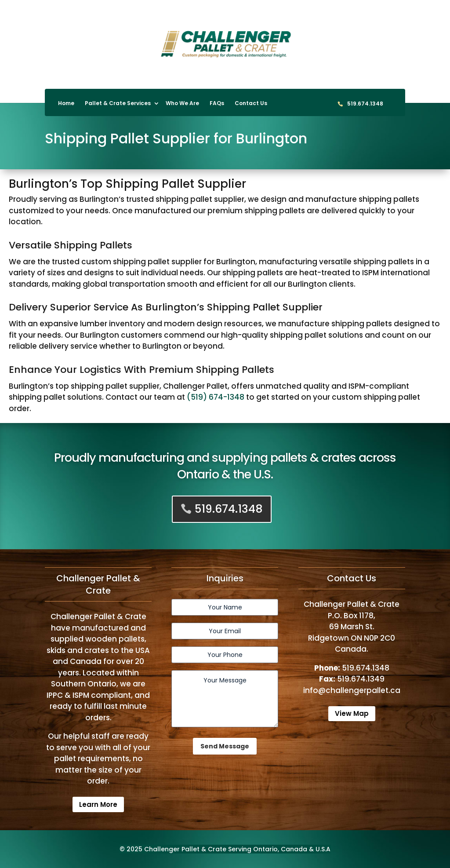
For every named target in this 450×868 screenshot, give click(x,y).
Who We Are (182, 104)
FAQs (217, 104)
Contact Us (251, 104)
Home (66, 104)
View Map (352, 713)
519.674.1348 (365, 104)
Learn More (98, 804)
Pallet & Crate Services (118, 104)
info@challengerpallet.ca (352, 690)
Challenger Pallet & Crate (185, 849)
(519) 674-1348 (216, 397)
